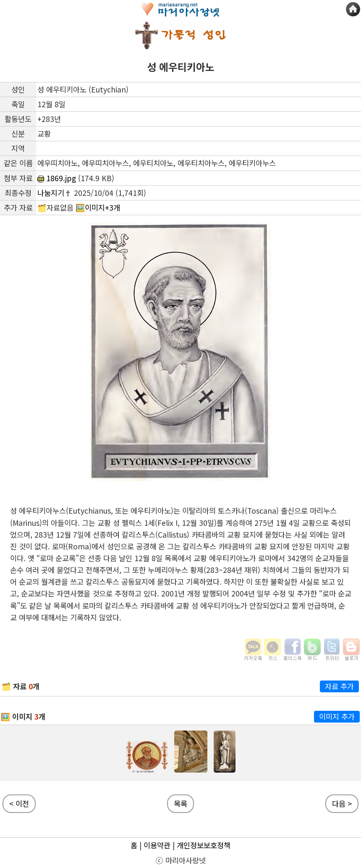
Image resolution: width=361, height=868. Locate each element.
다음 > (342, 803)
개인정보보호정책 (204, 845)
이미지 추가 (337, 716)
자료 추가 (339, 686)
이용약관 (157, 845)
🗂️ (6, 686)
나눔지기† (55, 193)
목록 (180, 803)
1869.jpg (57, 178)
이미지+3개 (102, 207)
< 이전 (19, 803)
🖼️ (5, 716)
